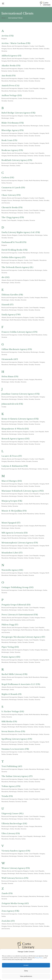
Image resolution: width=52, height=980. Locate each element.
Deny (26, 971)
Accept (26, 965)
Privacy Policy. (39, 958)
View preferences (26, 976)
